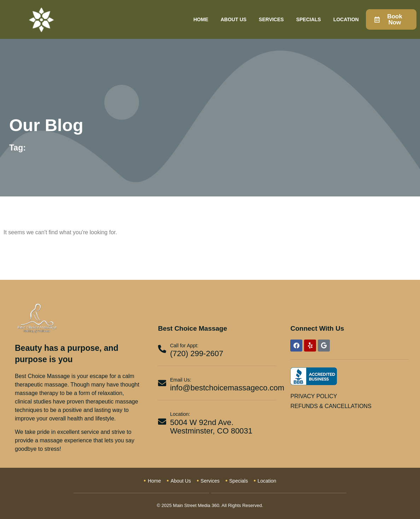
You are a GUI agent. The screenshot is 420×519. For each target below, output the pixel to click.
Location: (180, 414)
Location (346, 19)
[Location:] (162, 422)
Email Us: (181, 380)
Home (201, 19)
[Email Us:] (162, 383)
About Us (234, 19)
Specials (309, 19)
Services (271, 19)
